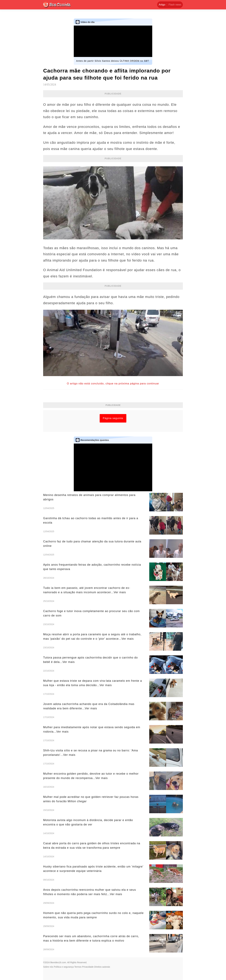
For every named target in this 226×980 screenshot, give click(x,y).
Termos (78, 967)
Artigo (162, 5)
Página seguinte (113, 418)
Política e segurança (64, 967)
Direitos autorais (102, 967)
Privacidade (88, 967)
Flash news (175, 5)
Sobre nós (48, 967)
